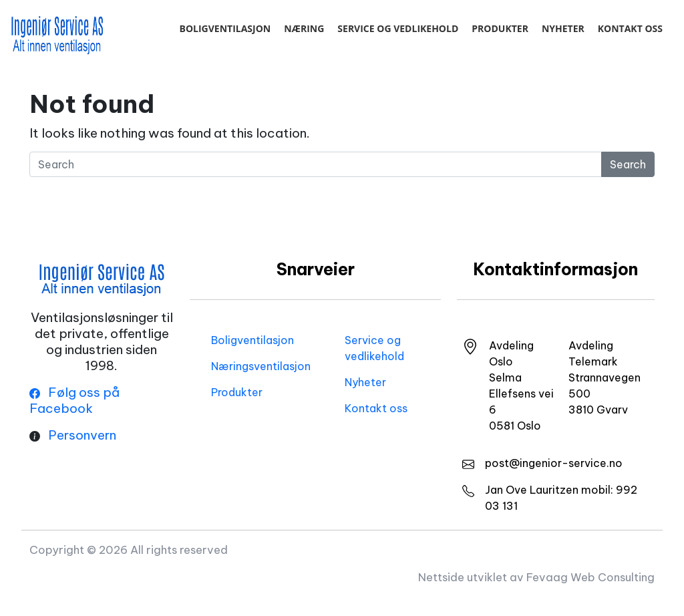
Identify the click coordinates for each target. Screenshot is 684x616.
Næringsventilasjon (261, 366)
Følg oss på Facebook (74, 400)
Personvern (82, 435)
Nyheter (563, 28)
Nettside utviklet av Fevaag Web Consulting (536, 577)
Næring (304, 28)
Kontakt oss (630, 28)
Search (628, 164)
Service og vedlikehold (398, 28)
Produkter (500, 28)
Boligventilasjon (225, 28)
